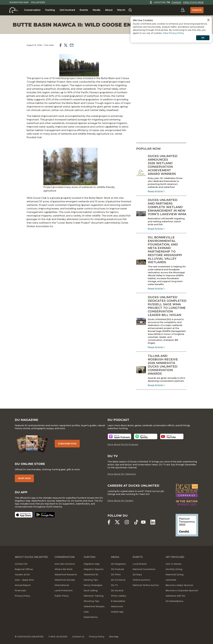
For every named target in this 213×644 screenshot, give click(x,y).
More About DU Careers (120, 501)
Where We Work (64, 569)
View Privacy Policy (173, 33)
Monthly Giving (174, 569)
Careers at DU (22, 575)
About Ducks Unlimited (31, 557)
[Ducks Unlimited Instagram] (127, 522)
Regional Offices (24, 569)
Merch (121, 10)
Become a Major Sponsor (179, 585)
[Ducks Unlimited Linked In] (153, 522)
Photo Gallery (119, 596)
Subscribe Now (67, 444)
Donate (197, 10)
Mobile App (117, 612)
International (62, 585)
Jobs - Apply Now (24, 580)
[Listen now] (119, 436)
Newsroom (117, 606)
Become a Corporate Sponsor (182, 591)
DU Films (116, 575)
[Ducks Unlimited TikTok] (136, 522)
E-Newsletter (118, 601)
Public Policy (62, 596)
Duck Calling (91, 591)
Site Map (114, 637)
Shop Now (24, 478)
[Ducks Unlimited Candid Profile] (187, 525)
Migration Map (19, 2)
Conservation (32, 10)
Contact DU (21, 564)
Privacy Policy (22, 596)
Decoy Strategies (93, 585)
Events (84, 10)
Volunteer (38, 2)
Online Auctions (141, 580)
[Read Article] (161, 174)
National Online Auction (146, 585)
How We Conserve (65, 564)
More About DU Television (122, 474)
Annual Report (23, 585)
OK (203, 38)
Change (176, 2)
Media (97, 10)
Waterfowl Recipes (94, 606)
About (109, 10)
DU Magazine (118, 564)
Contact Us (78, 637)
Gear (86, 612)
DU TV (114, 585)
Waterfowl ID (91, 575)
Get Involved (67, 10)
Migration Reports (94, 569)
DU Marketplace (174, 601)
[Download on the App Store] (24, 515)
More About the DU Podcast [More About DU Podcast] (123, 445)
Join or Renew (174, 564)
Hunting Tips (91, 580)
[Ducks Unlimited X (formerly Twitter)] (117, 522)
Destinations (91, 617)
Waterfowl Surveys (65, 580)
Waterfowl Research (66, 575)
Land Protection (64, 591)
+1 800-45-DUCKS (58, 637)
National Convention (144, 569)
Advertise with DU (176, 596)
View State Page (193, 2)
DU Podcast (118, 569)
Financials (20, 591)
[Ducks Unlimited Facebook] (109, 522)
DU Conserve (118, 580)
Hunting (50, 10)
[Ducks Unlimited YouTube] (143, 522)
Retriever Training (94, 596)
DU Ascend (117, 591)
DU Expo (137, 575)
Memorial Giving (175, 575)
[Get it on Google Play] (45, 515)
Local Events (140, 564)
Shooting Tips (91, 601)
